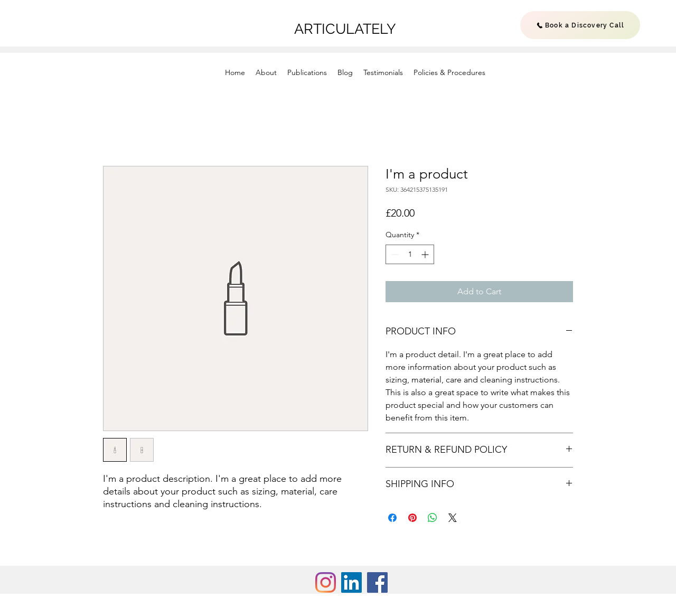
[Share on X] (453, 518)
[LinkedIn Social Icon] (351, 582)
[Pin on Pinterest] (412, 518)
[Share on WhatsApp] (433, 518)
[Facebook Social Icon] (377, 582)
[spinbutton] (410, 254)
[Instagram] (326, 582)
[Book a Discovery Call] (580, 25)
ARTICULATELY (347, 29)
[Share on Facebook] (392, 518)
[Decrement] (394, 254)
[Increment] (426, 254)
